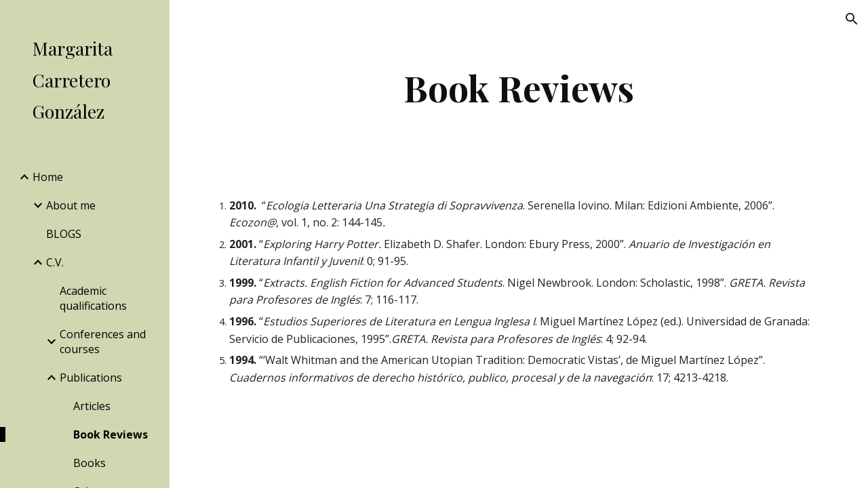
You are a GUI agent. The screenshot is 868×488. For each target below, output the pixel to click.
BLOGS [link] (64, 234)
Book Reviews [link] (111, 434)
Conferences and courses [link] (103, 342)
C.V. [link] (55, 262)
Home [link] (48, 177)
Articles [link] (92, 406)
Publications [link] (91, 378)
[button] (852, 19)
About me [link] (71, 205)
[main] (518, 88)
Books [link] (90, 463)
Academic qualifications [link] (93, 298)
